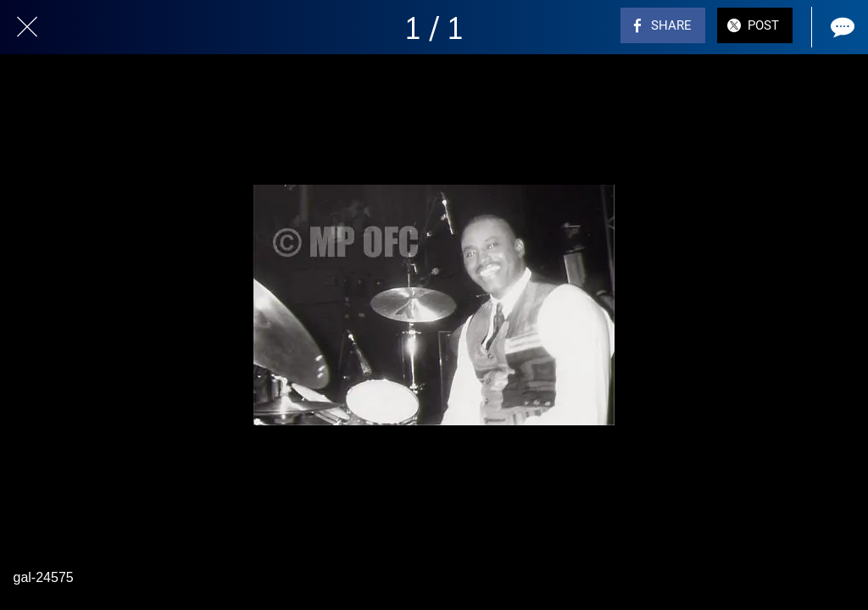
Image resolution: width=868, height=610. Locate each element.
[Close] (27, 27)
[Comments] (841, 27)
